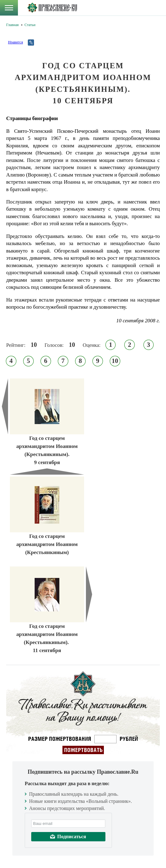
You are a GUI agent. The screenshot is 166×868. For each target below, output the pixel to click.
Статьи (30, 25)
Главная (12, 25)
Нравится (15, 42)
